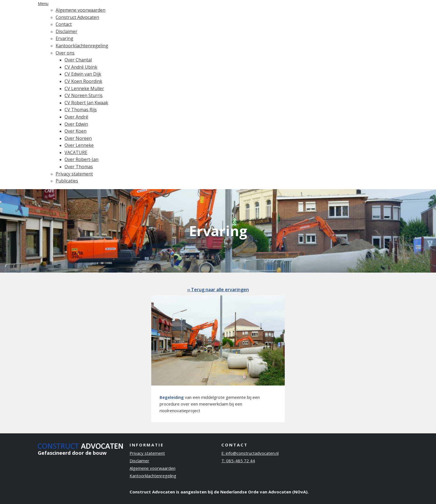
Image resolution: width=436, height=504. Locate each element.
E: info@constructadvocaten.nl (250, 453)
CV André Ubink (81, 67)
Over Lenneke (79, 145)
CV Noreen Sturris (84, 95)
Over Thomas (79, 167)
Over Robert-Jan (81, 159)
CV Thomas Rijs (81, 110)
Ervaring (65, 38)
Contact (64, 24)
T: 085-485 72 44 (238, 461)
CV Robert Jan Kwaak (86, 103)
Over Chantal (78, 60)
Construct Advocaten (77, 17)
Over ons (65, 53)
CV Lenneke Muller (84, 88)
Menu (43, 3)
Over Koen (75, 131)
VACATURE (76, 152)
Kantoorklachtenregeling (82, 46)
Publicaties (67, 181)
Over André (76, 117)
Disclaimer (66, 31)
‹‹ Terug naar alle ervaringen (218, 290)
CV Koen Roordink (83, 81)
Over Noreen (78, 138)
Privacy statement (74, 174)
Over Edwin (76, 124)
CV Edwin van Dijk (83, 74)
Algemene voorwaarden (80, 10)
